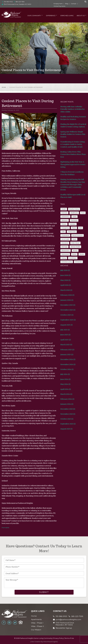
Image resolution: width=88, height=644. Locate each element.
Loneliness (73, 258)
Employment (58, 4)
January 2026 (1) (67, 300)
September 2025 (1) (68, 320)
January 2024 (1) (67, 404)
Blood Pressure (78, 235)
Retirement (65, 254)
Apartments (36, 619)
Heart (74, 239)
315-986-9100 (8, 2)
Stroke (82, 254)
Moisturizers (66, 250)
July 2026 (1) (65, 270)
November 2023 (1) (68, 414)
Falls (63, 232)
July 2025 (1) (65, 330)
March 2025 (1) (66, 345)
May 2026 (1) (65, 280)
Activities (73, 224)
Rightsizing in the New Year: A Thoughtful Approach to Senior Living (73, 164)
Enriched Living (66, 15)
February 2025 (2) (67, 350)
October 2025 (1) (67, 315)
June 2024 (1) (65, 379)
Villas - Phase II (37, 626)
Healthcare (74, 213)
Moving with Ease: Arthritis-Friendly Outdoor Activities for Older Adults (73, 109)
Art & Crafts (65, 239)
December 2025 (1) (68, 305)
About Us (80, 15)
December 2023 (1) (68, 409)
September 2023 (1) (68, 424)
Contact (74, 4)
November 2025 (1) (68, 310)
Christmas (78, 262)
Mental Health (75, 247)
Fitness (64, 224)
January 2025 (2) (67, 355)
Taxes (74, 228)
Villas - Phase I (37, 623)
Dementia (74, 220)
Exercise (64, 213)
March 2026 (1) (66, 290)
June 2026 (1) (65, 275)
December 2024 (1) (68, 359)
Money (75, 250)
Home (4, 87)
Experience (49, 15)
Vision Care (72, 232)
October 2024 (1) (67, 369)
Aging (74, 217)
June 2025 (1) (65, 335)
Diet (80, 228)
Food (83, 213)
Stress (74, 254)
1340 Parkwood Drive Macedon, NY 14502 (65, 624)
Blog (67, 4)
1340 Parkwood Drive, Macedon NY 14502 (17, 4)
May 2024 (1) (65, 384)
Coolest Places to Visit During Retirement (26, 87)
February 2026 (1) (67, 295)
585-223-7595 (19, 2)
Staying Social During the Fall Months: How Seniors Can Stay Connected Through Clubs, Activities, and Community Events (73, 185)
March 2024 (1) (66, 394)
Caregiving (65, 228)
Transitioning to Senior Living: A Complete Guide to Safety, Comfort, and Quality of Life (73, 144)
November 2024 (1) (68, 364)
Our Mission (36, 630)
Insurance (65, 243)
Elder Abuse (75, 243)
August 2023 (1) (66, 429)
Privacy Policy (58, 638)
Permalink (5, 528)
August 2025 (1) (67, 325)
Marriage (64, 247)
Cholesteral (65, 235)
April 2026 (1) (66, 285)
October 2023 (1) (67, 419)
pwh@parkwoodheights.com (68, 620)
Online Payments (59, 6)
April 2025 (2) (66, 340)
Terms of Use (69, 638)
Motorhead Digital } (51, 642)
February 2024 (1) (67, 399)
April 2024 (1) (66, 389)
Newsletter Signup (63, 628)
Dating (64, 258)
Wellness (65, 220)
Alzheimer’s (65, 217)
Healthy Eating (74, 209)
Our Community (32, 15)
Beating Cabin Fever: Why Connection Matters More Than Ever (73, 154)
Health (64, 209)
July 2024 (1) (65, 374)
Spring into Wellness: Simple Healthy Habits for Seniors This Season (73, 134)
